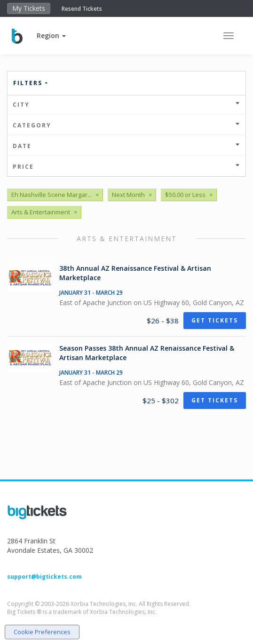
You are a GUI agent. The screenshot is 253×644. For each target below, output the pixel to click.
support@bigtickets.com (44, 577)
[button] (51, 35)
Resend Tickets (82, 9)
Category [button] (126, 125)
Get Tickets (215, 320)
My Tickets (29, 8)
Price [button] (126, 167)
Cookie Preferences (42, 632)
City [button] (126, 105)
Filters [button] (31, 83)
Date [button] (126, 146)
